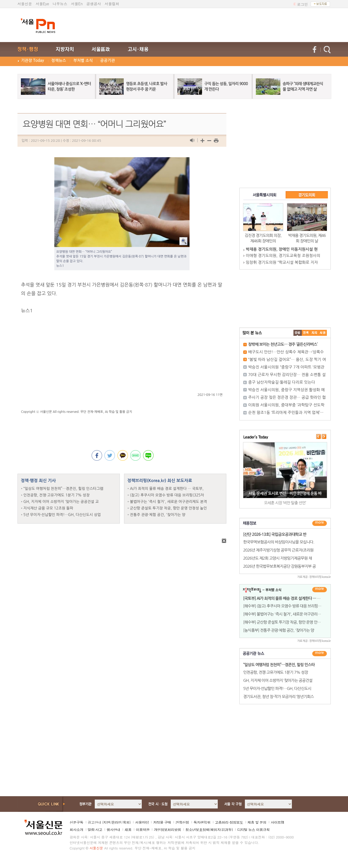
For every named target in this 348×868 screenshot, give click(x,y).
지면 (107, 822)
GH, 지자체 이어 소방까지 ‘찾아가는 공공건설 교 (61, 502)
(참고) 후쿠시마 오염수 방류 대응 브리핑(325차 (167, 495)
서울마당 (142, 822)
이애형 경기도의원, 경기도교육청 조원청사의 (283, 256)
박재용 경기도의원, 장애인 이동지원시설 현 (282, 249)
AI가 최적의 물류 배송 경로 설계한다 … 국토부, (167, 489)
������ (320, 654)
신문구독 (76, 822)
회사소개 (76, 830)
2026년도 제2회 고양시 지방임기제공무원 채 (278, 558)
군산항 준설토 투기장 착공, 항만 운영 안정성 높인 (169, 508)
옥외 (126, 822)
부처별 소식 (83, 60)
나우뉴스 (60, 4)
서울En (77, 4)
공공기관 (108, 60)
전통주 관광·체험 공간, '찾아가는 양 (158, 515)
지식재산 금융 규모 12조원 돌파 (48, 508)
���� (298, 333)
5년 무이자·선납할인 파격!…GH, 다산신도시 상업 (62, 515)
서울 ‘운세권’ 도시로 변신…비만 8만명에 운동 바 (285, 493)
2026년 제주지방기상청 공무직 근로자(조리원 (278, 550)
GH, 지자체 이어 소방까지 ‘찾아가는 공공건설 (278, 680)
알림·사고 (95, 830)
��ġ (306, 333)
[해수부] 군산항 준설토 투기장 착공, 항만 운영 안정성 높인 (288, 622)
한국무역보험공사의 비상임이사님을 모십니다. (279, 542)
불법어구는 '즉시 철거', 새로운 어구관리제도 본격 (169, 502)
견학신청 (182, 822)
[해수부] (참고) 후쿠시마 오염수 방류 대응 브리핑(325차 (286, 606)
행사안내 (113, 830)
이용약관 (143, 830)
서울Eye (42, 4)
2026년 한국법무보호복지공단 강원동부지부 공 (280, 566)
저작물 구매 (162, 822)
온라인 (116, 822)
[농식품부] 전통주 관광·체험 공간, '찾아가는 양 (279, 630)
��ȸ (323, 333)
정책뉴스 (59, 60)
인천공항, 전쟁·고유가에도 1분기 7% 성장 (57, 495)
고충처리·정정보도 (229, 822)
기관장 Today (33, 60)
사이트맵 (278, 822)
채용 (128, 830)
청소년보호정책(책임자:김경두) (209, 830)
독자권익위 (202, 822)
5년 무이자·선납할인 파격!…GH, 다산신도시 (277, 688)
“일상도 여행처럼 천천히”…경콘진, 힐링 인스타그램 (63, 489)
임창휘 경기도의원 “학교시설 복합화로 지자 (282, 262)
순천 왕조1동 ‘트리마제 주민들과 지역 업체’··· (286, 412)
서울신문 (25, 4)
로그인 (303, 4)
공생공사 (94, 4)
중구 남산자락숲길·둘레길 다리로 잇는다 (282, 382)
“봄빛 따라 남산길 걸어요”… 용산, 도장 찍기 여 (287, 359)
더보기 (320, 523)
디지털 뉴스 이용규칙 (253, 830)
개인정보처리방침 (167, 830)
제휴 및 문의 (257, 822)
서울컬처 (112, 4)
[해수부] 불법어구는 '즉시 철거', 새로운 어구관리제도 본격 (288, 614)
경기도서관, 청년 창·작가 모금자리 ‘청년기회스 (279, 697)
